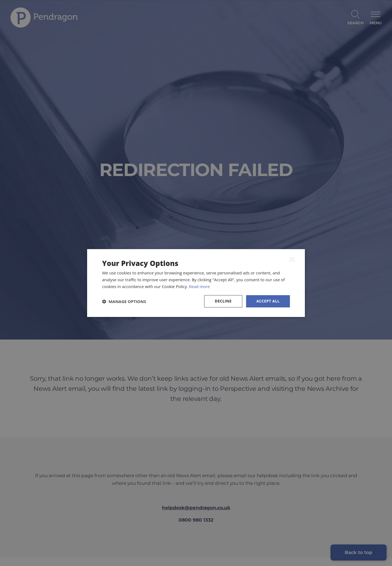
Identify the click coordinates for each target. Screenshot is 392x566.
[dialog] (196, 283)
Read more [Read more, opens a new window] (199, 286)
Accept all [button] (268, 301)
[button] (124, 301)
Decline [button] (223, 301)
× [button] (292, 259)
